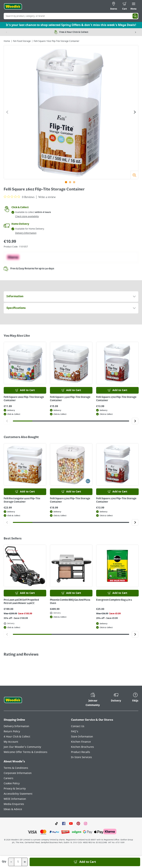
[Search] (135, 16)
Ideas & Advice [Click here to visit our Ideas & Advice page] (13, 809)
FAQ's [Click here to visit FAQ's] (75, 731)
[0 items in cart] (125, 6)
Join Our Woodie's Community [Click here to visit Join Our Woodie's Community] (22, 747)
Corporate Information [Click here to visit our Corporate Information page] (18, 773)
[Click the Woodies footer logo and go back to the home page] (13, 700)
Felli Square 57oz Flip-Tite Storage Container (70, 500)
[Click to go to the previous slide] (7, 112)
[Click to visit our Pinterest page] (78, 823)
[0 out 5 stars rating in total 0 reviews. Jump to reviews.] (19, 197)
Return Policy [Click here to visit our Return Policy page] (12, 731)
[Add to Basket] (85, 862)
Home (7, 41)
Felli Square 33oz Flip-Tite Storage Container (70, 399)
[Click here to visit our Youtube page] (71, 823)
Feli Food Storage (22, 41)
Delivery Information (26, 233)
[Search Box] (71, 16)
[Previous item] (6, 32)
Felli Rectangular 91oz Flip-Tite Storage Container (22, 500)
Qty (4, 862)
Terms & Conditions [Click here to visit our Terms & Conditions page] (16, 768)
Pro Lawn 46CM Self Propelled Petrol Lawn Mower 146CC (21, 602)
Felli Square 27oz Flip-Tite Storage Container (116, 399)
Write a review (47, 197)
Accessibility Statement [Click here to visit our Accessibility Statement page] (18, 794)
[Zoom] (134, 175)
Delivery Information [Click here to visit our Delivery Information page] (16, 726)
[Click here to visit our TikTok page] (56, 823)
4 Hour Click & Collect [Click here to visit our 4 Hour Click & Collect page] (17, 737)
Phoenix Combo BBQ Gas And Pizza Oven (70, 602)
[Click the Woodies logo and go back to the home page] (13, 6)
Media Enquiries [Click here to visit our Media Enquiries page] (14, 804)
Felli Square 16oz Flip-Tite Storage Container (24, 399)
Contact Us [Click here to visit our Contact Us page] (78, 726)
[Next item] (136, 32)
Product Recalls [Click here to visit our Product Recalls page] (81, 752)
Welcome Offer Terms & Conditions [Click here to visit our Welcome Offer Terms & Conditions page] (26, 752)
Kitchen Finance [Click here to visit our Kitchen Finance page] (81, 742)
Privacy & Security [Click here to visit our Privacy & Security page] (15, 789)
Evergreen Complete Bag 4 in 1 (114, 600)
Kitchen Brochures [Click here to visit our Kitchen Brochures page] (82, 747)
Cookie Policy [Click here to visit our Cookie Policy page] (12, 783)
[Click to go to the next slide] (135, 112)
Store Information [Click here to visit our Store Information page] (82, 737)
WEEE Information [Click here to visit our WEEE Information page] (15, 799)
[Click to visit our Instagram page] (86, 823)
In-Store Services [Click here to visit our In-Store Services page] (81, 757)
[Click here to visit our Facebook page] (64, 823)
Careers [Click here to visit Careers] (9, 778)
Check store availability (27, 216)
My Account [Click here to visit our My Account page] (11, 742)
